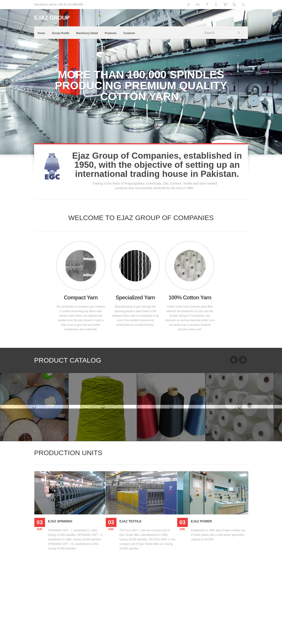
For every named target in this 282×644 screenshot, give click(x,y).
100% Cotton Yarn (190, 297)
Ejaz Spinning (60, 521)
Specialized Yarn (135, 297)
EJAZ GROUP (52, 18)
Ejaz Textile (130, 521)
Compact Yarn (81, 297)
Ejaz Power (201, 521)
